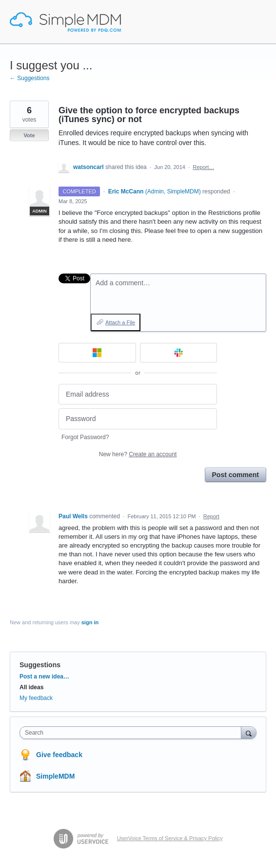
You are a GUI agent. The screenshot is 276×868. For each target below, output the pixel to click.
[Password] (138, 419)
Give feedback (59, 755)
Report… (203, 167)
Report (211, 516)
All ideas (31, 687)
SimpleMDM (55, 776)
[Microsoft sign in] (97, 353)
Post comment (236, 475)
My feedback (36, 698)
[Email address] (138, 394)
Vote (29, 135)
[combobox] (133, 733)
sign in (90, 622)
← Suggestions (30, 78)
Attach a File (120, 322)
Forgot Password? (85, 437)
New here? (138, 454)
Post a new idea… (44, 677)
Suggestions (40, 665)
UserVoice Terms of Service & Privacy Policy (170, 838)
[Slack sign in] (179, 353)
